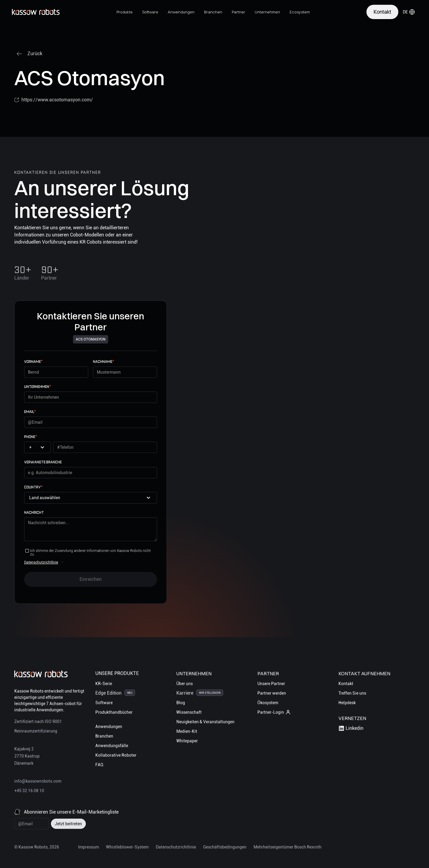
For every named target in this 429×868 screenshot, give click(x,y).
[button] (125, 12)
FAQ (99, 765)
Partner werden (272, 694)
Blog (181, 703)
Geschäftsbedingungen (225, 848)
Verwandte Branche (43, 462)
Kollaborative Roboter (116, 756)
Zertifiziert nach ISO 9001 (38, 722)
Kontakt (346, 684)
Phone (31, 437)
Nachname (104, 362)
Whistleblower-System (127, 848)
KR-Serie (104, 684)
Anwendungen (109, 727)
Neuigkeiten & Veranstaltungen (205, 722)
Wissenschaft (189, 713)
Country (33, 487)
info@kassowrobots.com (38, 782)
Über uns (185, 684)
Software (104, 703)
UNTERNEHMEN (38, 387)
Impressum (88, 848)
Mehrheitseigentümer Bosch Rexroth (287, 848)
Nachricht (34, 512)
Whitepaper (187, 742)
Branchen (104, 737)
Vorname (33, 362)
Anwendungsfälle (112, 746)
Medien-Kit (187, 732)
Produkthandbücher (114, 713)
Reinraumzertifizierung (36, 732)
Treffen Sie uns (352, 694)
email (30, 412)
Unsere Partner (271, 684)
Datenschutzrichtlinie (41, 562)
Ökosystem (268, 703)
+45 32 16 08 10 (29, 791)
